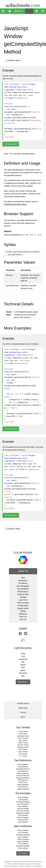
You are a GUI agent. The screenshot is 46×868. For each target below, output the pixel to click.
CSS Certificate (23, 833)
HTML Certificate (23, 830)
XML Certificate (23, 848)
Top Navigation (23, 589)
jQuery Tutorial (23, 752)
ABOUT (23, 717)
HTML (23, 654)
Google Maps (23, 605)
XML (23, 676)
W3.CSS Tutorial (23, 745)
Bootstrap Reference (23, 778)
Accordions (23, 583)
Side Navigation (23, 586)
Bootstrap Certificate (23, 846)
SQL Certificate (23, 837)
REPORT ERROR (23, 704)
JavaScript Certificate (23, 835)
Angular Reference (23, 789)
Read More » (23, 682)
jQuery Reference (23, 785)
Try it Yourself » (11, 144)
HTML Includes (23, 603)
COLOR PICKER (23, 553)
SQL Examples (23, 806)
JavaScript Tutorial (23, 736)
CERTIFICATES (23, 648)
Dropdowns (23, 580)
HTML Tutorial (23, 732)
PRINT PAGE (23, 708)
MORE (19, 11)
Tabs (23, 578)
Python (23, 665)
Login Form (23, 600)
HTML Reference (23, 765)
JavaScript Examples (23, 802)
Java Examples (23, 820)
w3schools (23, 5)
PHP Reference (23, 780)
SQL (23, 662)
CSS (23, 656)
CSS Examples (23, 800)
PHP (23, 667)
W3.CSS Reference (23, 776)
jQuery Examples (23, 818)
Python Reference (23, 773)
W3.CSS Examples (23, 811)
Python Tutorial (23, 743)
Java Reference (23, 787)
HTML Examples (23, 797)
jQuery (23, 670)
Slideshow (23, 614)
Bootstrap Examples (23, 813)
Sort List (23, 619)
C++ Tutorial (23, 756)
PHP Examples (23, 815)
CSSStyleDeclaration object (15, 204)
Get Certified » (23, 853)
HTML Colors (23, 782)
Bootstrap (23, 673)
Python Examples (23, 809)
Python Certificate (23, 839)
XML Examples (23, 822)
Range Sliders (23, 608)
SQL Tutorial (23, 741)
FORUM (23, 713)
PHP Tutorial (23, 749)
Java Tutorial (23, 754)
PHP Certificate (23, 844)
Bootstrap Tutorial (23, 747)
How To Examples (23, 804)
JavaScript (23, 659)
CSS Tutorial (23, 734)
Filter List (23, 617)
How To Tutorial (23, 738)
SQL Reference (23, 771)
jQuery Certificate (23, 842)
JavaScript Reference (23, 769)
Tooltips (23, 611)
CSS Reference (23, 767)
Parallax (23, 597)
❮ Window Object (13, 60)
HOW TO (23, 571)
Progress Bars (23, 594)
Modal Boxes (23, 592)
